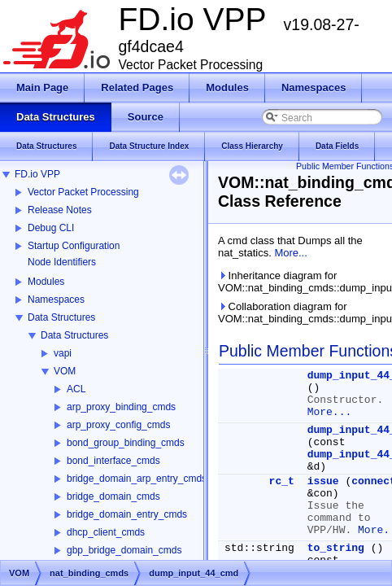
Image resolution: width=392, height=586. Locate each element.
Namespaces (56, 300)
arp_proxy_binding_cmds (121, 407)
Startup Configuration (74, 246)
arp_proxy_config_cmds (118, 425)
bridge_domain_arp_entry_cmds (137, 479)
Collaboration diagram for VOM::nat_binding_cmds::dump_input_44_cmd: (302, 313)
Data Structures (61, 317)
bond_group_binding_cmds (126, 443)
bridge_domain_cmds (113, 496)
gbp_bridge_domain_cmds (124, 550)
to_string (336, 548)
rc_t (282, 481)
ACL (76, 389)
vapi (63, 353)
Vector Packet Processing (83, 192)
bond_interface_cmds (113, 461)
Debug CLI (51, 228)
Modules (46, 282)
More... (290, 253)
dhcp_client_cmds (106, 532)
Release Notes (60, 210)
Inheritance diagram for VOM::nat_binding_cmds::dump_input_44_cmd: (302, 282)
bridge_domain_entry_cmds (127, 514)
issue (323, 481)
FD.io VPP (37, 174)
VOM (65, 371)
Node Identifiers (62, 262)
